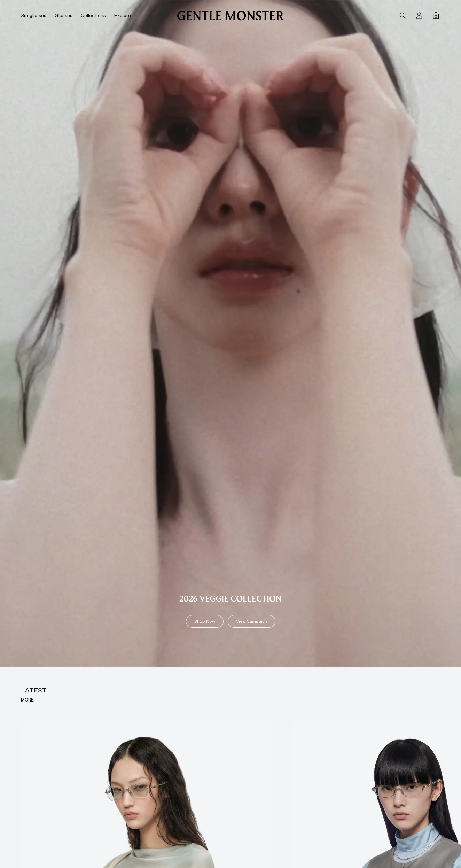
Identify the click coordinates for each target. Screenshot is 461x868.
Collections (93, 15)
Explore (123, 15)
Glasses (64, 15)
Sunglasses (34, 15)
